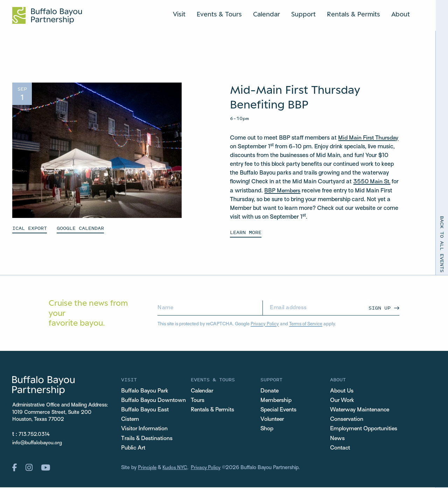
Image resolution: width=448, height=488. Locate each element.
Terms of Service (306, 324)
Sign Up (380, 307)
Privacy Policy (265, 324)
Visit (179, 14)
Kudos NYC (176, 469)
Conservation (348, 420)
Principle (148, 469)
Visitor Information (145, 429)
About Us (342, 391)
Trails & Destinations (148, 439)
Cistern (131, 420)
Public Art (134, 448)
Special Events (279, 410)
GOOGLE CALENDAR (80, 228)
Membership (276, 400)
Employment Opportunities (365, 429)
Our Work (342, 400)
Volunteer (273, 420)
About (401, 14)
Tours (198, 400)
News (338, 439)
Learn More (246, 232)
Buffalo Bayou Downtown (154, 400)
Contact (341, 448)
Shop (267, 429)
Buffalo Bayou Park (145, 391)
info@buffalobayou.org (37, 443)
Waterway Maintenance (362, 410)
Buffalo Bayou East (146, 410)
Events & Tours (219, 14)
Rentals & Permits (353, 14)
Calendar (267, 14)
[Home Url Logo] (47, 15)
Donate (270, 391)
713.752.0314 (35, 434)
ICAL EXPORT (30, 228)
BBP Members (314, 191)
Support (303, 14)
